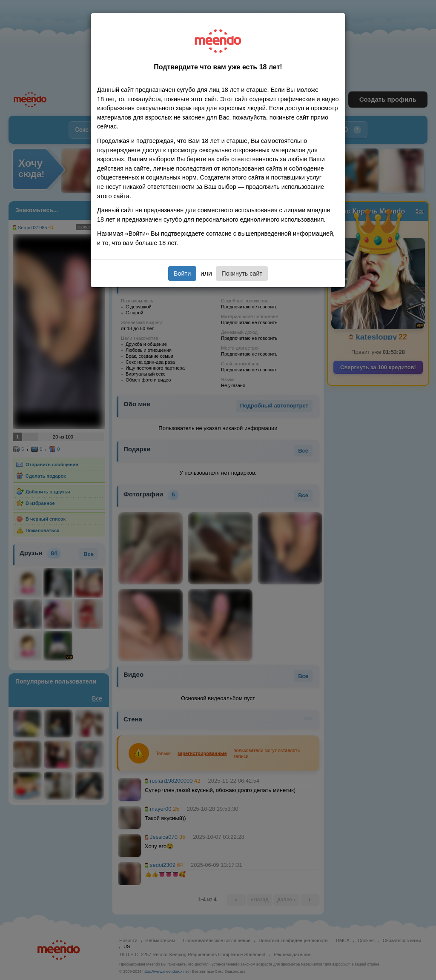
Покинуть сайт (242, 273)
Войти (182, 273)
